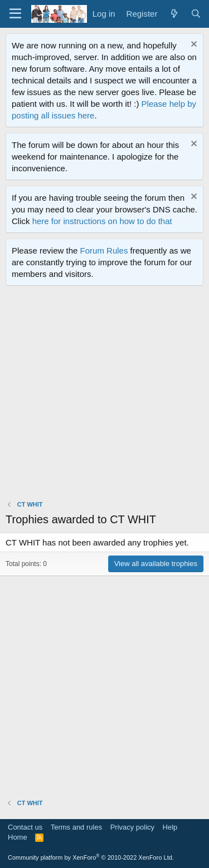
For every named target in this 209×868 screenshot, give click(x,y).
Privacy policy (132, 827)
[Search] (196, 14)
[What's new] (174, 14)
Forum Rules (104, 251)
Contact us (25, 827)
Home (18, 837)
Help (170, 827)
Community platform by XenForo (91, 857)
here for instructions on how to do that (102, 221)
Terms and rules (76, 827)
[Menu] (15, 14)
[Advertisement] (104, 396)
